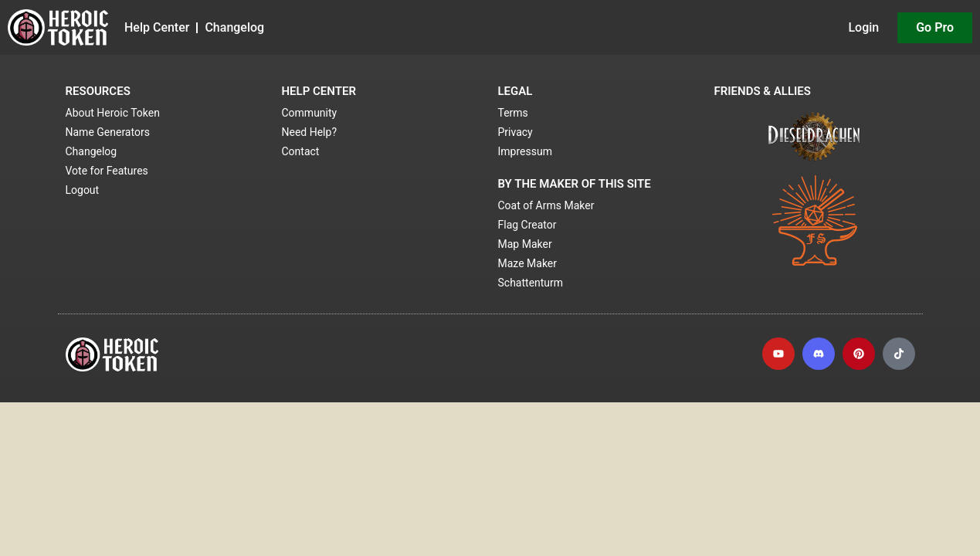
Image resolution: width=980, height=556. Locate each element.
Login (863, 27)
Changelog (234, 27)
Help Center (157, 27)
